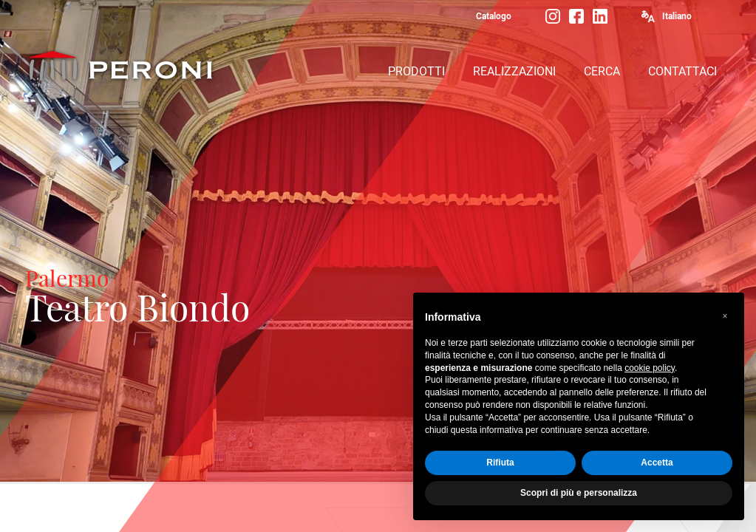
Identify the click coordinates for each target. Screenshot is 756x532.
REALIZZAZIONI (514, 71)
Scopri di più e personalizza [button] (579, 493)
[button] (725, 316)
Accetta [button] (657, 463)
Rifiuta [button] (500, 463)
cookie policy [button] (650, 368)
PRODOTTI (416, 71)
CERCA (602, 71)
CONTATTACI (682, 71)
